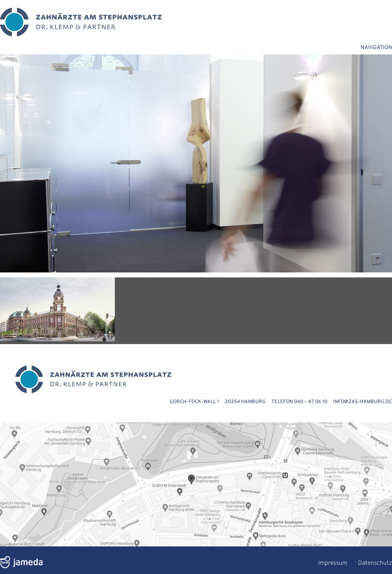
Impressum (333, 563)
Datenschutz (375, 563)
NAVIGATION (376, 48)
